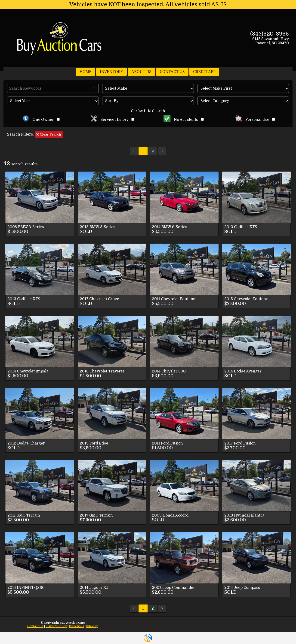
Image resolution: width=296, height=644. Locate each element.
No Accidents (184, 120)
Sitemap (92, 626)
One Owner (41, 120)
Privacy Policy (56, 626)
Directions (77, 626)
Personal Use (255, 120)
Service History (112, 120)
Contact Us (35, 626)
